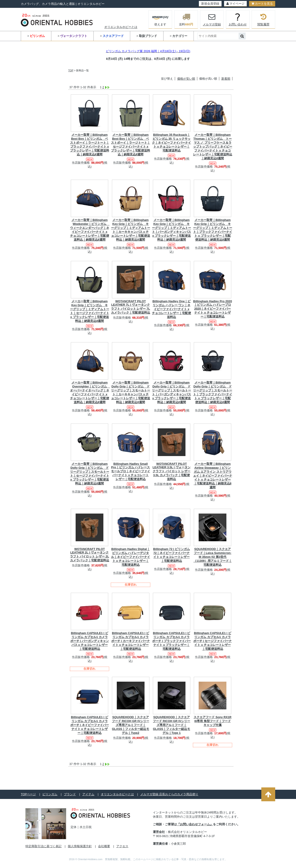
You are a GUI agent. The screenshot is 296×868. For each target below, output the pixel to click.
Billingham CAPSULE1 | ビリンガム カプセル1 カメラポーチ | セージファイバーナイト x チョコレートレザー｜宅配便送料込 (213, 641)
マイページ (235, 4)
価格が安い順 (186, 79)
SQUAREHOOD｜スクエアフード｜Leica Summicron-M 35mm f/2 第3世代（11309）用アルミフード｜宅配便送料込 (213, 557)
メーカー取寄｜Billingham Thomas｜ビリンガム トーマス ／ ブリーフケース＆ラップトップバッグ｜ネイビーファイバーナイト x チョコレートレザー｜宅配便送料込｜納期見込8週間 (213, 147)
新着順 (226, 79)
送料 (186, 19)
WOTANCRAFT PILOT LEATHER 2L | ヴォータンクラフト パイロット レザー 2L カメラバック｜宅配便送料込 (90, 555)
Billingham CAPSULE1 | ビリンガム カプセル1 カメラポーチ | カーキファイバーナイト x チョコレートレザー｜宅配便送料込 (131, 641)
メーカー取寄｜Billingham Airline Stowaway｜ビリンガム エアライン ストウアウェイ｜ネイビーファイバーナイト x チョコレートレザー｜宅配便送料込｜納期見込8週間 (213, 476)
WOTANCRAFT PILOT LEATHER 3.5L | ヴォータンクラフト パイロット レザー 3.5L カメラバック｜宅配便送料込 (172, 471)
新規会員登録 (210, 4)
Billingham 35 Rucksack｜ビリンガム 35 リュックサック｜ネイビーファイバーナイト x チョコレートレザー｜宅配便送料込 (171, 143)
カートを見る (262, 4)
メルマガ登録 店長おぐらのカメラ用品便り (169, 794)
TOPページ (28, 794)
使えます (160, 19)
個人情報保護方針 (80, 846)
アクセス (122, 846)
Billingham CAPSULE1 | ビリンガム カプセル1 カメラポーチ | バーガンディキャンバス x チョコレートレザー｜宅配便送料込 (90, 641)
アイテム (88, 794)
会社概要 (104, 846)
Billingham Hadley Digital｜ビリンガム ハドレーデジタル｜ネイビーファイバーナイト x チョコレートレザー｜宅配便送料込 (131, 557)
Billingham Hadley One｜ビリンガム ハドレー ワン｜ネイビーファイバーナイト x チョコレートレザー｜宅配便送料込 (171, 309)
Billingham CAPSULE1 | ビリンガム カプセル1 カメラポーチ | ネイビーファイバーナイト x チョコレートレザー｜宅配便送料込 (90, 725)
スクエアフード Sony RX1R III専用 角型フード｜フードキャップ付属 (213, 721)
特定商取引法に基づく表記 (43, 846)
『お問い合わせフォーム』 (195, 824)
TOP (71, 70)
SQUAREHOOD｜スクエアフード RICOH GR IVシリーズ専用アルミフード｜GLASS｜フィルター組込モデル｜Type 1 (171, 725)
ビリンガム (50, 794)
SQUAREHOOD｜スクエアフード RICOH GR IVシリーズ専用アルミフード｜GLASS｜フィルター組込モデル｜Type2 (131, 725)
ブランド (70, 794)
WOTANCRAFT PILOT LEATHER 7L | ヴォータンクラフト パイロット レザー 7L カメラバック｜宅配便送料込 (131, 307)
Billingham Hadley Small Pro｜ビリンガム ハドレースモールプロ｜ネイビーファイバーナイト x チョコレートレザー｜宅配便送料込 (131, 471)
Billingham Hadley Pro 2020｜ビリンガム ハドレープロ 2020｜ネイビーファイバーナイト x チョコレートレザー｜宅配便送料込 (213, 309)
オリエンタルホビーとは (121, 27)
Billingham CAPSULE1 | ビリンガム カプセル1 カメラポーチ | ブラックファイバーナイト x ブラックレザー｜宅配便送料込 (171, 641)
